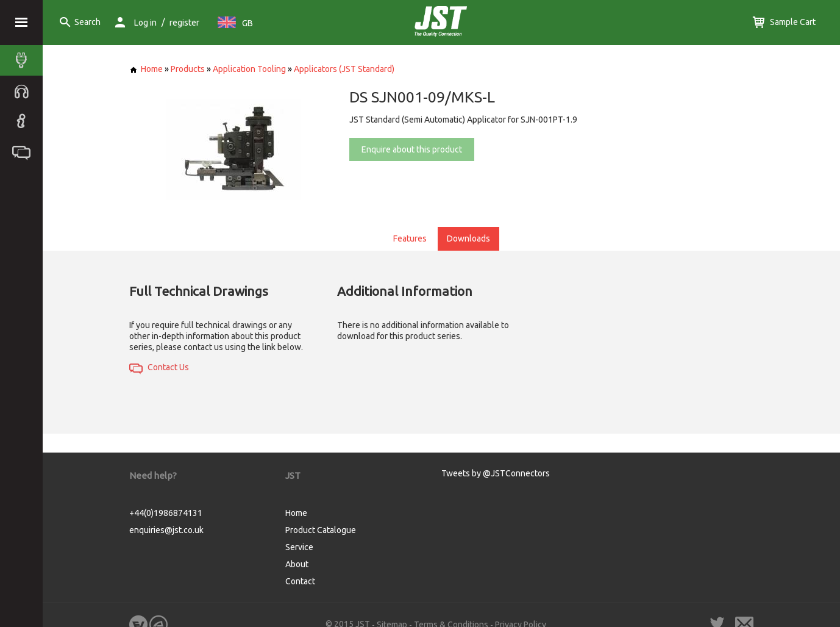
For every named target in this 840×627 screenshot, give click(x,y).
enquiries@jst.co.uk (166, 530)
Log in (145, 23)
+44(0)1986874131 (166, 513)
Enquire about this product (412, 149)
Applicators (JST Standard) (344, 69)
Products (188, 69)
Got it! (736, 582)
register (184, 23)
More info (710, 557)
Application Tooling (249, 69)
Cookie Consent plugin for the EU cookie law (736, 603)
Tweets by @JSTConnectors (496, 473)
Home (146, 69)
